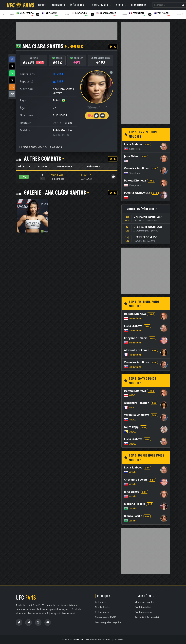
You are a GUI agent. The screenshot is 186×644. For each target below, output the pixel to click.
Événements (79, 5)
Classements (140, 5)
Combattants (102, 5)
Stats (121, 5)
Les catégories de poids (108, 622)
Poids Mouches (63, 130)
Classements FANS (106, 617)
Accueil (42, 5)
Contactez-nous (143, 612)
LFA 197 (86, 175)
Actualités (58, 5)
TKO (24, 177)
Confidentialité (143, 607)
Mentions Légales (145, 602)
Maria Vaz (57, 175)
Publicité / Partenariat (147, 617)
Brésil (57, 100)
